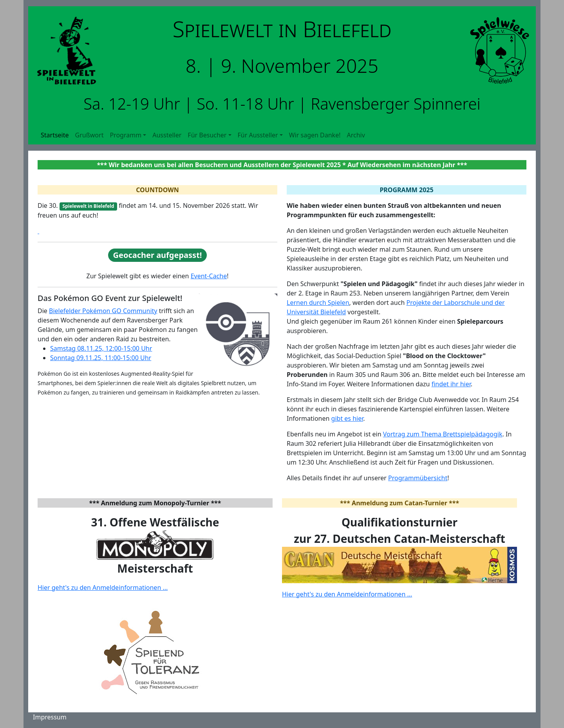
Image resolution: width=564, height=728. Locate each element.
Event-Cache (209, 276)
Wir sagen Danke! (315, 135)
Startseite (55, 135)
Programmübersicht (418, 478)
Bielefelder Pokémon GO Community (103, 311)
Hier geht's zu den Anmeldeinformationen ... (103, 587)
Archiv (356, 135)
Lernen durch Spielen (318, 303)
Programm (126, 135)
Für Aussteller (258, 135)
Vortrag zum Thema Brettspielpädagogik (443, 434)
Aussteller (167, 135)
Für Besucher (207, 135)
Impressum (50, 717)
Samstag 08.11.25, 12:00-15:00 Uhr (101, 348)
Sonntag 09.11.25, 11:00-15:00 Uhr (101, 358)
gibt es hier (347, 418)
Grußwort (89, 135)
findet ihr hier (451, 384)
